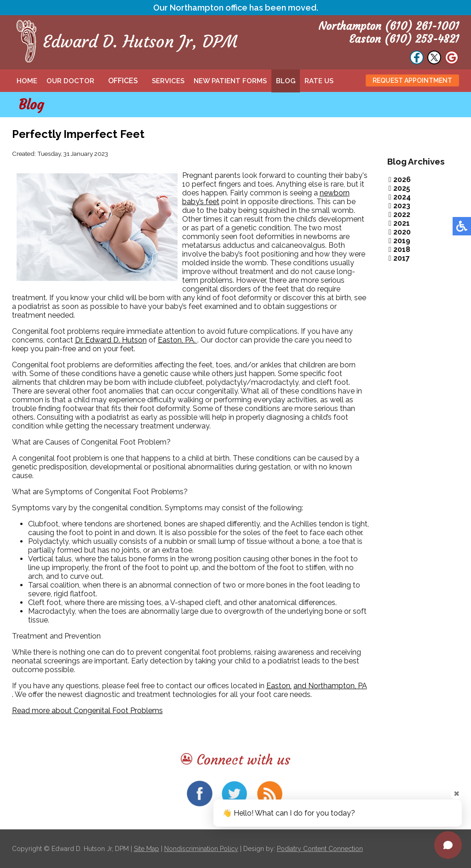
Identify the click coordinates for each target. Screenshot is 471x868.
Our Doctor (70, 81)
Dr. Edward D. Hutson (111, 340)
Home (27, 81)
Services (168, 81)
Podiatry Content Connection (320, 849)
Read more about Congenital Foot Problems (87, 711)
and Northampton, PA (330, 686)
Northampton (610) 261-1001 (389, 26)
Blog (286, 81)
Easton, (279, 686)
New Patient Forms (230, 81)
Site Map (146, 849)
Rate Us (319, 81)
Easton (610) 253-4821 (404, 39)
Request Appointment (412, 80)
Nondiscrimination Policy (201, 849)
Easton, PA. (178, 340)
